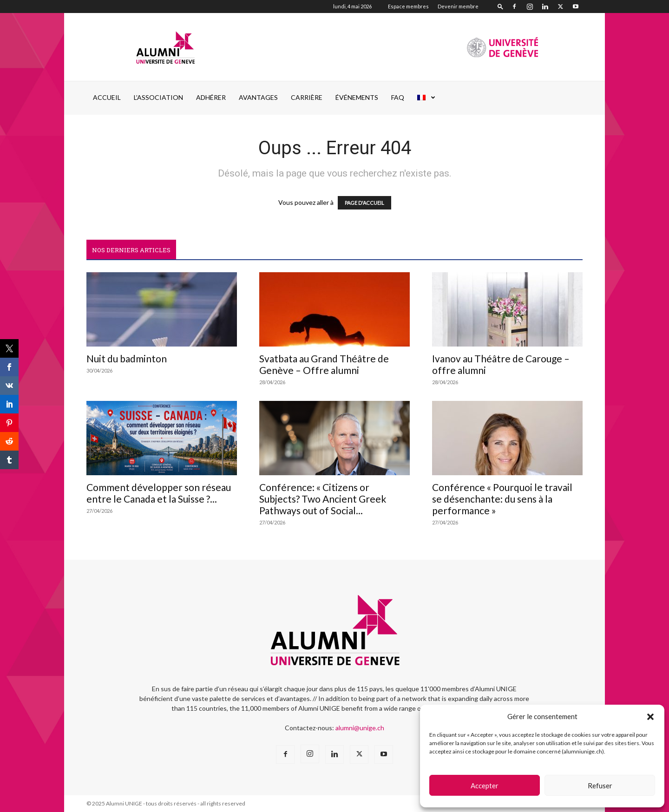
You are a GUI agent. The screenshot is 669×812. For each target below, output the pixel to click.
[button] (650, 717)
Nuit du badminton (127, 358)
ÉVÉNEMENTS (357, 97)
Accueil (107, 97)
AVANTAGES (258, 97)
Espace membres (408, 6)
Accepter (485, 786)
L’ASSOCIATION (158, 97)
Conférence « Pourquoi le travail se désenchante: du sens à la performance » (502, 499)
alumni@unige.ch (360, 728)
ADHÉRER (211, 97)
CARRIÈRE (307, 97)
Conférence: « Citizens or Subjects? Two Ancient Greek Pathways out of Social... (323, 499)
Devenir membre (458, 6)
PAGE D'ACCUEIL (364, 203)
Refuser (600, 786)
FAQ (398, 97)
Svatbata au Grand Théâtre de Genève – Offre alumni (324, 364)
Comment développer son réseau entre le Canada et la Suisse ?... (159, 493)
